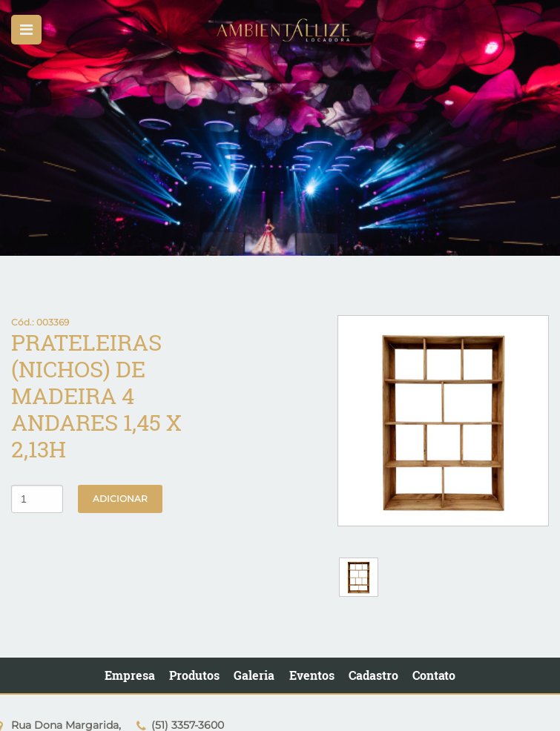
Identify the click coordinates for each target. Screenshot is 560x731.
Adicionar (120, 499)
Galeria (254, 675)
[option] (280, 128)
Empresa (130, 675)
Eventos (312, 675)
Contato (434, 675)
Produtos (194, 675)
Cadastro (373, 675)
